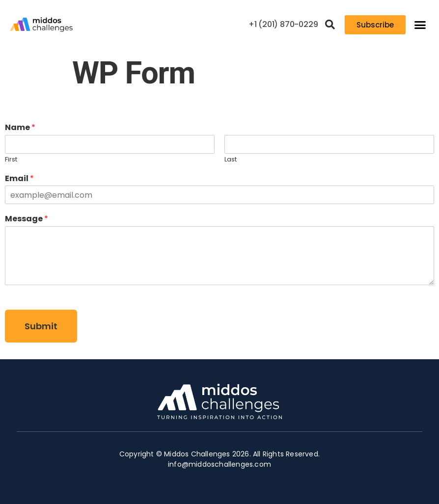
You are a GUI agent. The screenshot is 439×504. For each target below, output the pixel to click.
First (11, 160)
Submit (41, 326)
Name (20, 128)
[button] (330, 25)
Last (231, 160)
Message (27, 219)
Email (19, 179)
